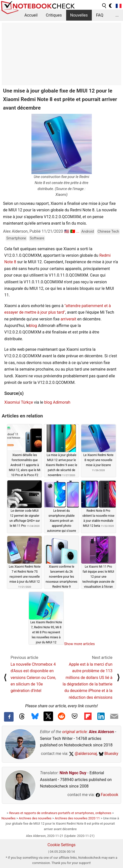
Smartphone (16, 238)
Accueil (31, 15)
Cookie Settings (62, 845)
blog (33, 326)
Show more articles (79, 644)
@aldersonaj (83, 754)
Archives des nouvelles (35, 818)
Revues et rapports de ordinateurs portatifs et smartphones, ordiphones (60, 813)
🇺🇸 (67, 231)
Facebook (107, 795)
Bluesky (109, 754)
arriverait (69, 319)
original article (74, 732)
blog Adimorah (57, 402)
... (117, 15)
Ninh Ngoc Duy (73, 773)
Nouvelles (79, 15)
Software (37, 238)
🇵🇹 (73, 231)
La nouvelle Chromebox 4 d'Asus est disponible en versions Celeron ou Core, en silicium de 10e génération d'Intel (33, 678)
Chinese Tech (108, 232)
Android (88, 232)
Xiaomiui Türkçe (19, 402)
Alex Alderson (101, 732)
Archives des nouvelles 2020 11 (77, 818)
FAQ (100, 15)
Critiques (54, 15)
